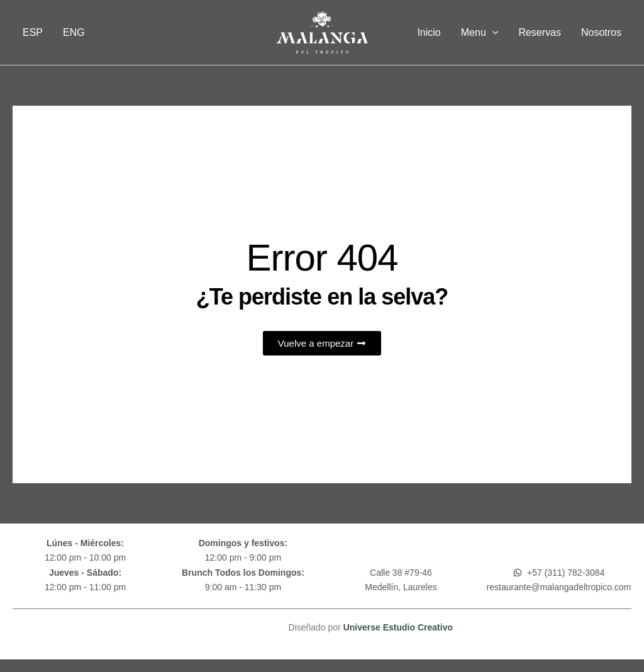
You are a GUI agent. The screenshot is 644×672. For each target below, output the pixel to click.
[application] (492, 33)
